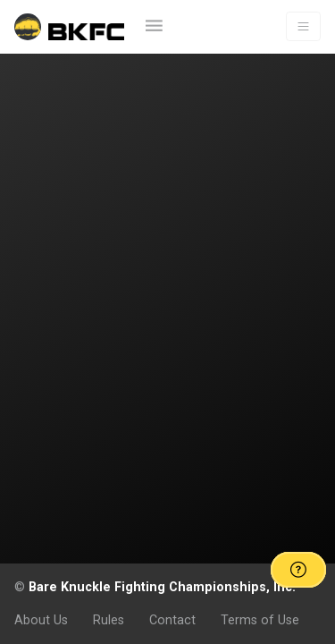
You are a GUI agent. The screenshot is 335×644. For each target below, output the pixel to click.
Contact (172, 620)
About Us (41, 620)
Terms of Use (260, 620)
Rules (109, 620)
